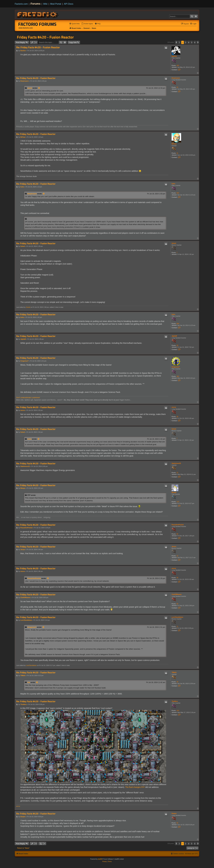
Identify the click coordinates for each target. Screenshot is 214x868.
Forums (36, 4)
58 (177, 345)
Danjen (174, 813)
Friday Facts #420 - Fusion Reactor (45, 37)
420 (178, 711)
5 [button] (192, 42)
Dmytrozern (176, 78)
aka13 (30, 88)
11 (177, 626)
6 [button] (195, 42)
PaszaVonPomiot (178, 525)
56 (177, 604)
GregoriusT (176, 367)
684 (178, 193)
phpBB (100, 859)
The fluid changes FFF (135, 787)
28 (177, 682)
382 (178, 376)
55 (177, 87)
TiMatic (174, 672)
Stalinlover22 (176, 463)
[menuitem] (87, 24)
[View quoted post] (39, 88)
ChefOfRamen (177, 594)
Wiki (45, 4)
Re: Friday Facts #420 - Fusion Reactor (38, 47)
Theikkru (175, 701)
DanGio (174, 56)
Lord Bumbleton (177, 617)
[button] (176, 42)
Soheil (174, 243)
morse (174, 407)
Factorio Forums (37, 24)
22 (177, 473)
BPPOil (18, 806)
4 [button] (189, 42)
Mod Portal (56, 4)
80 (177, 534)
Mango (174, 492)
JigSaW (174, 336)
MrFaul (174, 144)
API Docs (69, 4)
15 (177, 556)
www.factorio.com (26, 28)
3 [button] (186, 42)
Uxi (29, 682)
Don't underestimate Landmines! (28, 398)
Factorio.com (21, 4)
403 (178, 65)
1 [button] (179, 42)
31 (177, 153)
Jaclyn (174, 546)
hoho (173, 184)
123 (178, 502)
